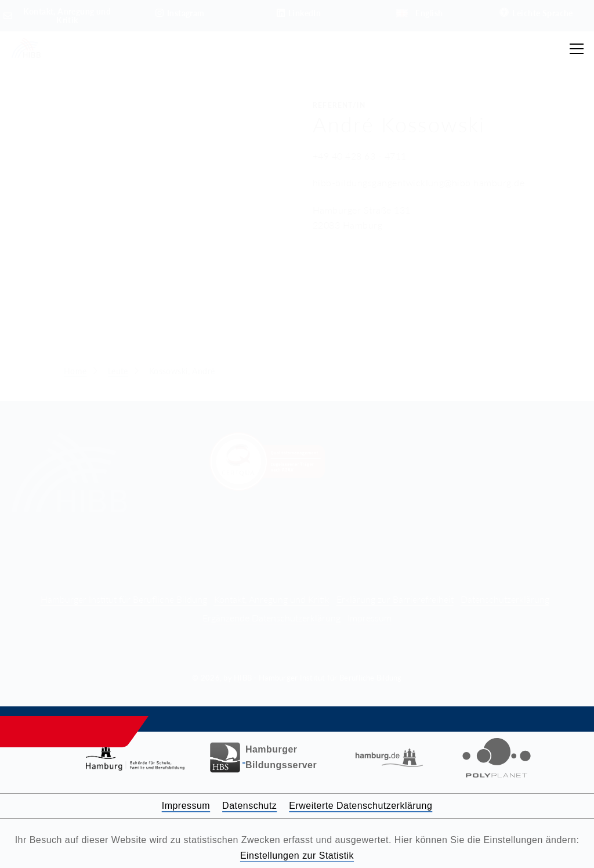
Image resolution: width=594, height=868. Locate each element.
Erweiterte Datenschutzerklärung (361, 806)
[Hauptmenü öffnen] (577, 49)
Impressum (370, 618)
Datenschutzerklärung (505, 599)
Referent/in (339, 105)
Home (75, 371)
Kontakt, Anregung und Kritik (272, 599)
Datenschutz (249, 806)
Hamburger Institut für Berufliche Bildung (124, 599)
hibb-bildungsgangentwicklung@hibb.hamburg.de (419, 182)
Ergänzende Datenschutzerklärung (271, 618)
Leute (118, 371)
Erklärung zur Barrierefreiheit (395, 599)
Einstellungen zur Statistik (297, 856)
